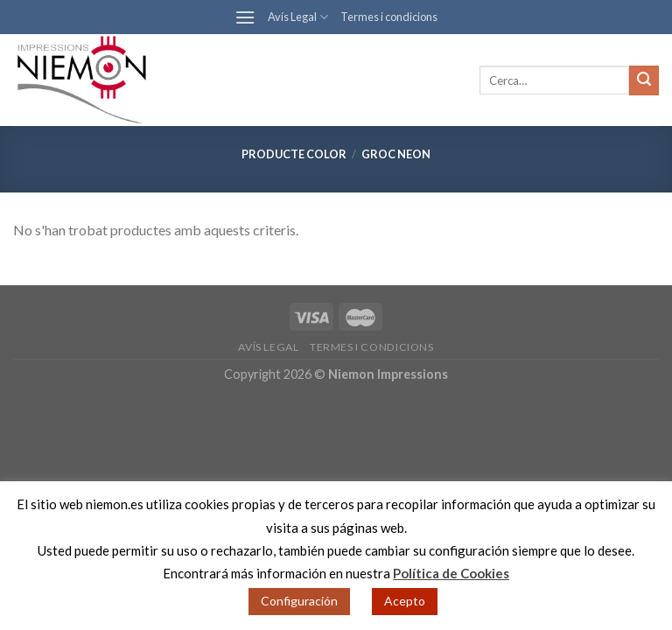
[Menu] (245, 17)
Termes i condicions (389, 17)
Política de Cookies (451, 573)
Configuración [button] (299, 601)
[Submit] (644, 80)
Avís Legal (298, 17)
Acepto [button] (405, 601)
